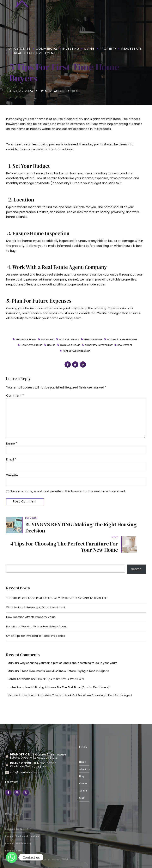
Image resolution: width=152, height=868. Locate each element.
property (108, 49)
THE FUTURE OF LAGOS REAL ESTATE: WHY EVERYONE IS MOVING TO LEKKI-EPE (59, 583)
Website (12, 478)
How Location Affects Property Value (33, 603)
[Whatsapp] (12, 857)
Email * (11, 462)
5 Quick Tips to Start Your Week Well (62, 665)
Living (90, 49)
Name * (12, 446)
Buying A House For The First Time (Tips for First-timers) (77, 674)
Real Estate (132, 49)
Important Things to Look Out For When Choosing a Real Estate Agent (90, 682)
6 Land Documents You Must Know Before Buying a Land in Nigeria (67, 657)
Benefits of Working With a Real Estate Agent (38, 612)
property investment (99, 345)
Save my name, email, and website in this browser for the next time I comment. (68, 495)
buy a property (69, 339)
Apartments (20, 49)
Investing (71, 49)
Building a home (25, 339)
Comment (15, 396)
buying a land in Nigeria (123, 339)
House (51, 345)
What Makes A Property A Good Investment (37, 593)
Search (136, 554)
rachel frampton (20, 674)
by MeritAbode (53, 91)
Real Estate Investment (35, 53)
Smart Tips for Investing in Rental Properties (38, 622)
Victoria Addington (21, 682)
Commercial (47, 49)
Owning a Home (70, 345)
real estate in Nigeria (77, 351)
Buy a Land (47, 339)
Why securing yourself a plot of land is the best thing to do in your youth (72, 649)
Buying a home (93, 339)
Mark (11, 649)
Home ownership (31, 345)
